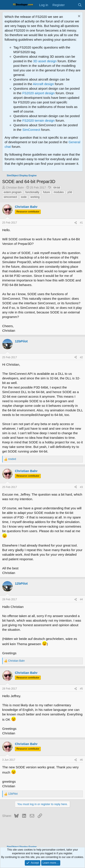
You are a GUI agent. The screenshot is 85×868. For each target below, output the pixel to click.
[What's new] (71, 5)
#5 (81, 689)
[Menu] (6, 5)
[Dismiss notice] (79, 17)
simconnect (10, 197)
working (35, 197)
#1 (81, 223)
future (47, 192)
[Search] (80, 5)
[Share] (76, 223)
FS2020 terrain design (39, 120)
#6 (81, 760)
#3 (81, 487)
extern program (13, 192)
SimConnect (31, 130)
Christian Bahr (15, 188)
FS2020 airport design (39, 93)
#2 (81, 357)
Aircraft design (43, 84)
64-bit (57, 188)
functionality (32, 192)
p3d (70, 192)
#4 (81, 599)
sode (24, 197)
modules (59, 192)
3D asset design (45, 61)
